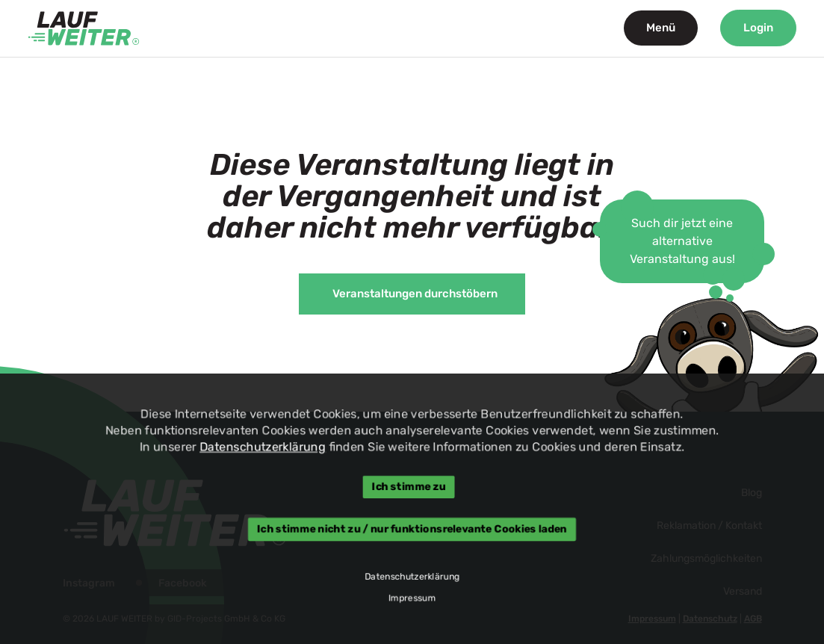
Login (758, 28)
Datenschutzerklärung (260, 446)
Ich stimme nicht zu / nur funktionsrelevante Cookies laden (412, 529)
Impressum (412, 599)
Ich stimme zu (409, 486)
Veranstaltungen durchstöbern (415, 294)
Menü (661, 28)
